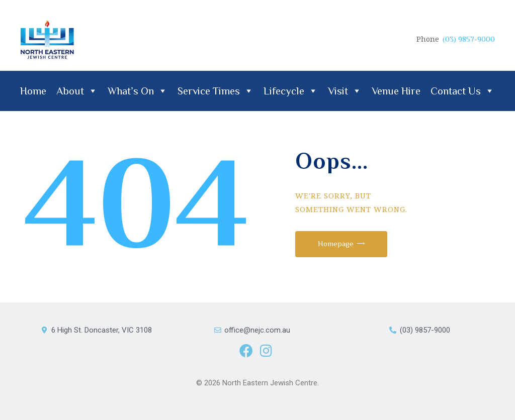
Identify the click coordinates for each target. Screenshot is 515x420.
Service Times (216, 91)
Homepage (336, 243)
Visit (345, 91)
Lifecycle (291, 91)
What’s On (138, 91)
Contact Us (462, 91)
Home (33, 91)
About (77, 91)
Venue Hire (396, 91)
